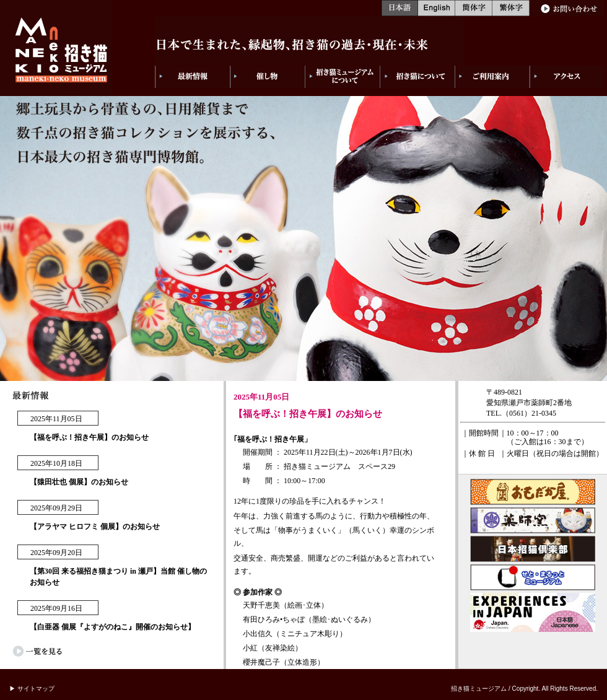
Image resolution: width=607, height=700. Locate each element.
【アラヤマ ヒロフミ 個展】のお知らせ (95, 527)
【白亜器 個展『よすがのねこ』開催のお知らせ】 (112, 627)
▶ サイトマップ (32, 689)
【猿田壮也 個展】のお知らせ (79, 482)
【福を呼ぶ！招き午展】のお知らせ (89, 437)
